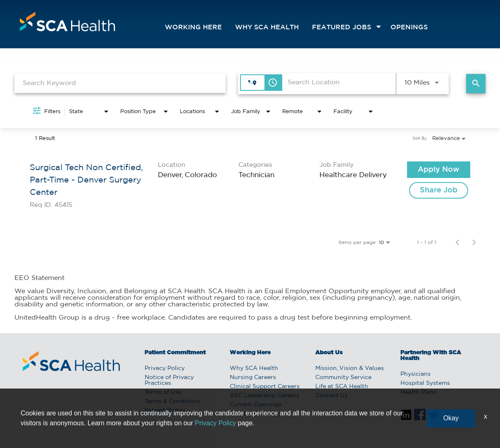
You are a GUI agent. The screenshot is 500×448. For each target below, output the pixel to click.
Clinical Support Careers (265, 386)
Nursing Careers (253, 377)
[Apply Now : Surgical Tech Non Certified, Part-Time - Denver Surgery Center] (439, 170)
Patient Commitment (175, 353)
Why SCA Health (267, 27)
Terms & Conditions (173, 401)
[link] (250, 185)
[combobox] (120, 83)
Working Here (193, 27)
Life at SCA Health (342, 386)
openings (409, 27)
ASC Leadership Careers (264, 396)
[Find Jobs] (476, 84)
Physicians (415, 374)
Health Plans (418, 392)
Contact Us (331, 396)
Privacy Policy (165, 368)
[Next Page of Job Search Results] (474, 242)
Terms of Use (163, 392)
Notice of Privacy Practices (169, 380)
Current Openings (256, 405)
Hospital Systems (425, 383)
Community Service (343, 377)
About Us (329, 353)
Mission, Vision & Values (350, 368)
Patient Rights (165, 410)
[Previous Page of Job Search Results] (457, 242)
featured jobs (342, 27)
